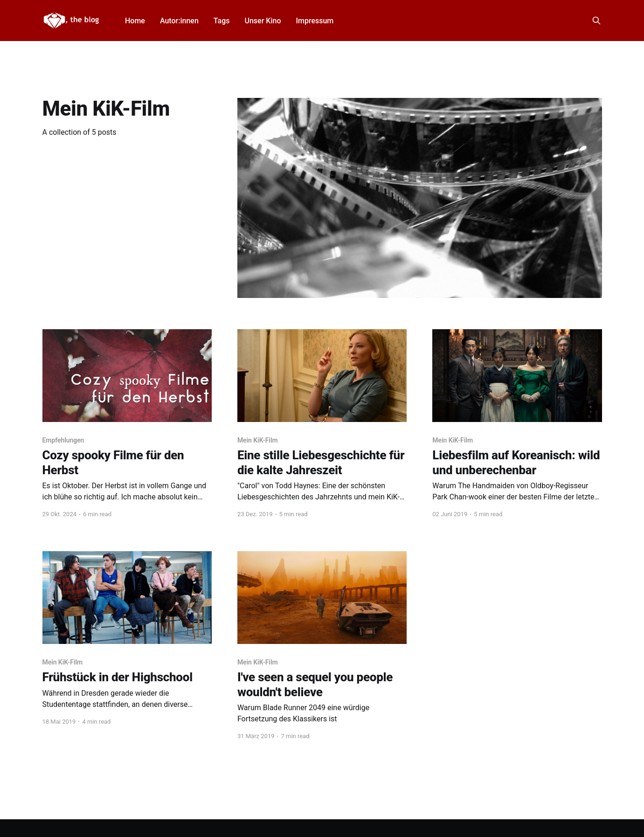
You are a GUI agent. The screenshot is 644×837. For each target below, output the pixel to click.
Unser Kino (263, 21)
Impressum (315, 21)
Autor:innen (179, 21)
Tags (222, 21)
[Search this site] (596, 21)
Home (135, 21)
